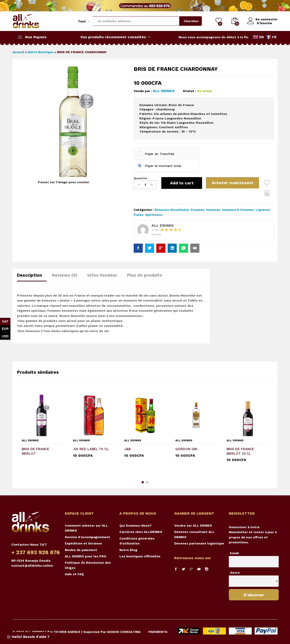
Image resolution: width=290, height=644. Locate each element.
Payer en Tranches (160, 154)
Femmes (198, 210)
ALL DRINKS (164, 91)
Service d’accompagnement (87, 537)
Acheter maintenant (233, 183)
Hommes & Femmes (238, 210)
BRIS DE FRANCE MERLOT (35, 451)
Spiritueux (154, 215)
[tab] (32, 277)
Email (234, 553)
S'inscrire (263, 23)
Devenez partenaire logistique (199, 543)
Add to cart (182, 183)
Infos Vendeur (102, 275)
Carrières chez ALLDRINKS (141, 532)
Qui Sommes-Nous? (135, 525)
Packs (139, 215)
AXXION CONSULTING (124, 632)
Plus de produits (145, 275)
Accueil (18, 52)
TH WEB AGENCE (67, 632)
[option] (43, 432)
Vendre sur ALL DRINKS (193, 525)
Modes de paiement (81, 550)
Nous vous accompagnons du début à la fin (213, 37)
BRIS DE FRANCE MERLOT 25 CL (240, 451)
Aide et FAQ (74, 574)
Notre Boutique (41, 52)
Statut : (190, 91)
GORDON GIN (186, 449)
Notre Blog (128, 550)
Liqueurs (263, 210)
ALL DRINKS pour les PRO (86, 556)
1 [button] (143, 482)
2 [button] (147, 482)
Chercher (190, 21)
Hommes (213, 210)
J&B (127, 449)
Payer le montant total (163, 166)
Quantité (140, 178)
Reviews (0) (65, 275)
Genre (235, 573)
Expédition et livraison (83, 543)
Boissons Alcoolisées (172, 210)
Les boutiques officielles (140, 556)
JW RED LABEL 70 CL (91, 449)
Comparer (268, 193)
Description (29, 275)
